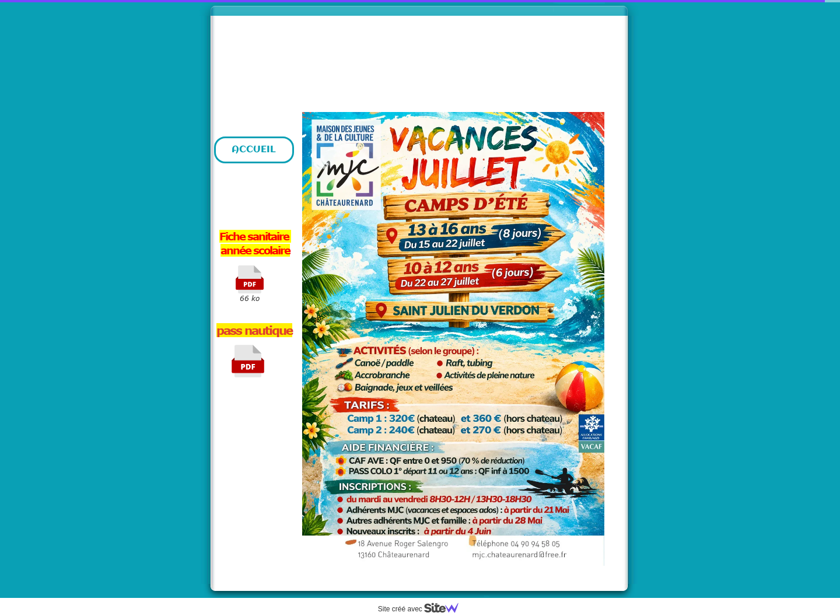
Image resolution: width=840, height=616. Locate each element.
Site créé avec (423, 609)
